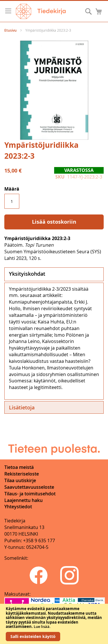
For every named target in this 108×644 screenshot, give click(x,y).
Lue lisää (42, 626)
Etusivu (11, 30)
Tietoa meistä (19, 467)
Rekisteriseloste (22, 474)
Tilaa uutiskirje (20, 480)
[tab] (54, 274)
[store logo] (41, 11)
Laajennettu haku (23, 500)
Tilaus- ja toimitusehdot (30, 494)
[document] (54, 624)
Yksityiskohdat (27, 274)
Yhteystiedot (18, 507)
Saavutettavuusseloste (29, 487)
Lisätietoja (22, 407)
